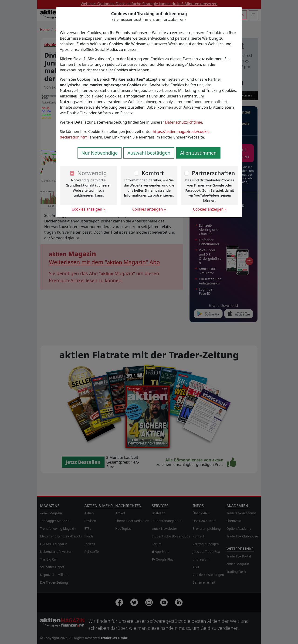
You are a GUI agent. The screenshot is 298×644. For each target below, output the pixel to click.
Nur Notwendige (100, 153)
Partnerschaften (213, 173)
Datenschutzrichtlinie (184, 122)
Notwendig (92, 173)
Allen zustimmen (198, 153)
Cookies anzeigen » (88, 209)
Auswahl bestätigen (149, 153)
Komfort (153, 173)
